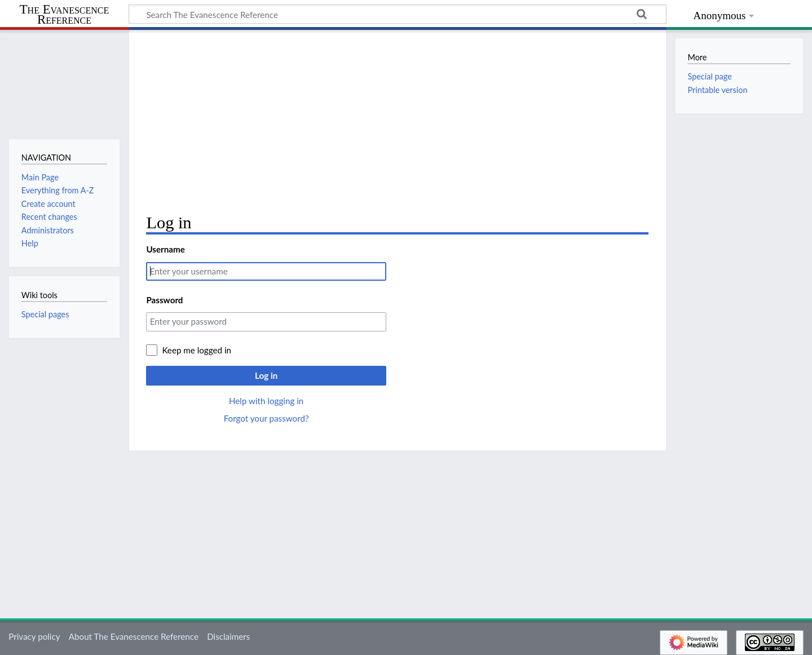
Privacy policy (34, 636)
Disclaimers (228, 636)
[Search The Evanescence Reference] (398, 14)
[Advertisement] (397, 122)
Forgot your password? (266, 418)
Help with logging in (266, 401)
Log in (266, 375)
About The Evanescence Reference (134, 636)
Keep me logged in (197, 350)
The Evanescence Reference (65, 15)
